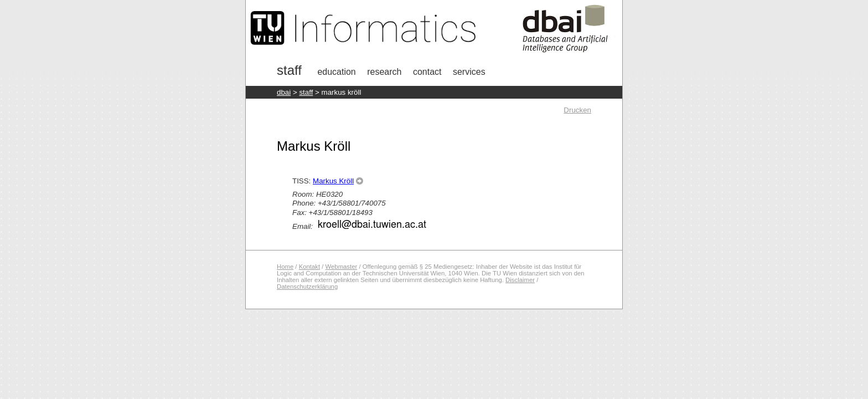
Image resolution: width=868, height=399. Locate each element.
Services (469, 72)
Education (336, 72)
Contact (427, 72)
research (384, 72)
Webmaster (342, 267)
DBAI (284, 92)
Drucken (577, 110)
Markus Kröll (333, 181)
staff (306, 92)
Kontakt (309, 267)
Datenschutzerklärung (307, 287)
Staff (289, 70)
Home (285, 267)
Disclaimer (520, 280)
